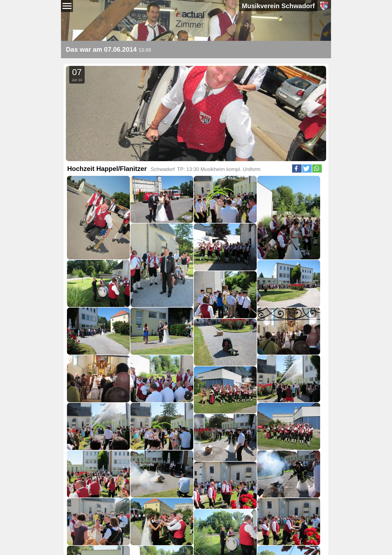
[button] (297, 168)
